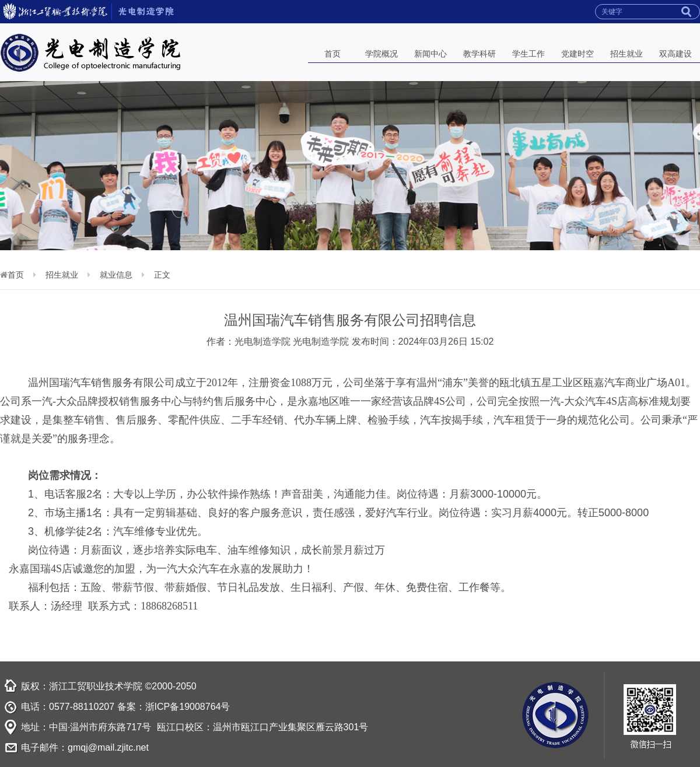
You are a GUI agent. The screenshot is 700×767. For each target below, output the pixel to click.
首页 (332, 54)
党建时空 (577, 54)
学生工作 (528, 54)
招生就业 (626, 54)
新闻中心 (430, 54)
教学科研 (480, 54)
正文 (162, 275)
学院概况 (381, 54)
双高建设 (675, 54)
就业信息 (116, 275)
